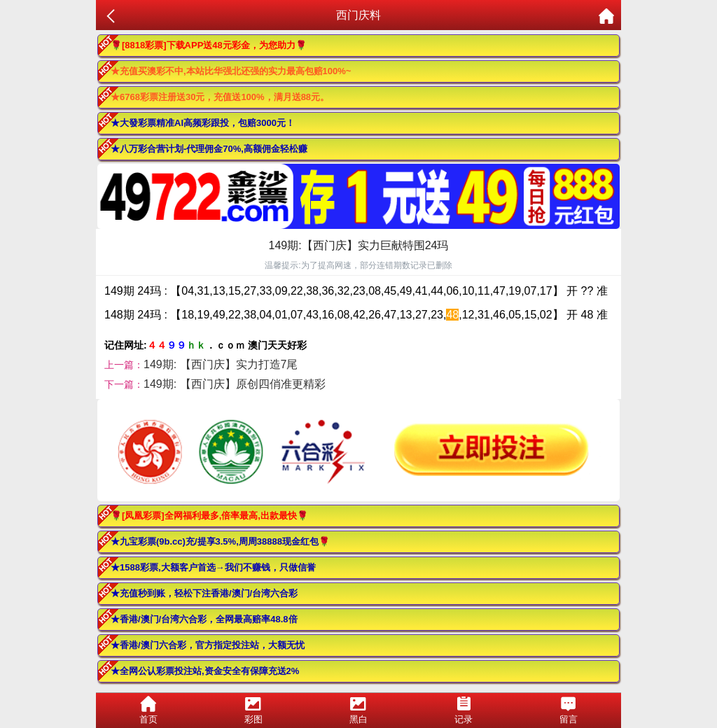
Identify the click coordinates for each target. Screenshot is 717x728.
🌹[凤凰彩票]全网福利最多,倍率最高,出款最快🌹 (209, 516)
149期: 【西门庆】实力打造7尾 (221, 364)
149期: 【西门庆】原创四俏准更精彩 (235, 384)
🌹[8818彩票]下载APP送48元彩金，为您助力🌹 (209, 45)
